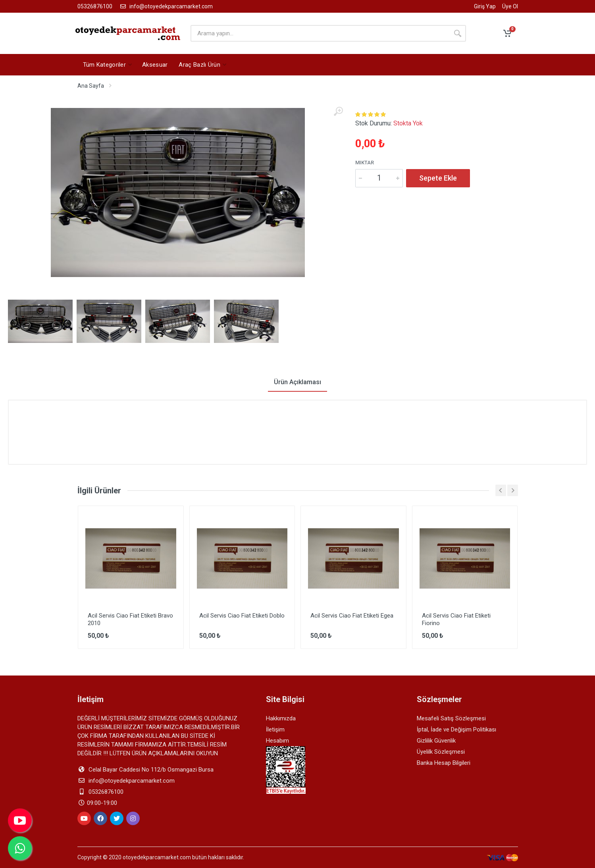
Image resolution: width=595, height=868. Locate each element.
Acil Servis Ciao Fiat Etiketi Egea (352, 616)
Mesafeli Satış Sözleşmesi (451, 718)
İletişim (275, 729)
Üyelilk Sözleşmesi (441, 752)
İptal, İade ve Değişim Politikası (456, 729)
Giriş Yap (485, 7)
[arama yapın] (320, 33)
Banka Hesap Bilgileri (444, 763)
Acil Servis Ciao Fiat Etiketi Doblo (242, 616)
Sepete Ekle (438, 178)
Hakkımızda (281, 718)
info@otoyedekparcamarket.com (166, 6)
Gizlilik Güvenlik (436, 741)
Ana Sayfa (91, 86)
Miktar (365, 163)
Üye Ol (510, 7)
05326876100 (95, 6)
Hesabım (277, 741)
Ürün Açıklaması (297, 382)
